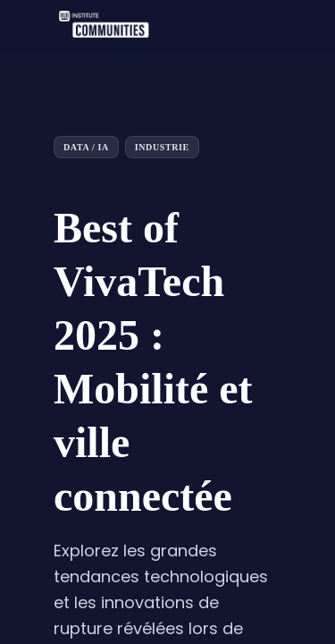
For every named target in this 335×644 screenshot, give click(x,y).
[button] (27, 27)
